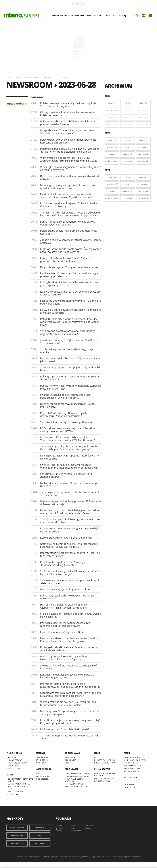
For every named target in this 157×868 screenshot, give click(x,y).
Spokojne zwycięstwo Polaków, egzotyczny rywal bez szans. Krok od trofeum (70, 521)
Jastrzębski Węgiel (74, 784)
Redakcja (40, 828)
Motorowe (130, 777)
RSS (40, 836)
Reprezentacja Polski (105, 760)
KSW (67, 763)
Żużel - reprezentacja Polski (17, 788)
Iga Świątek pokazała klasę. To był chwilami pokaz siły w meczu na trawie (70, 293)
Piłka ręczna (102, 769)
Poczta (89, 828)
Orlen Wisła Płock (104, 778)
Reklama (40, 843)
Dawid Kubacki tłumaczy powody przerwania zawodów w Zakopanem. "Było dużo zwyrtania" (67, 196)
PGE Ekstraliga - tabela (18, 784)
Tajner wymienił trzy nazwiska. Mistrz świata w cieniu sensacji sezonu (70, 494)
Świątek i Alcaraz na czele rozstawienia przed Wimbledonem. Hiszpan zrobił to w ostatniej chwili (69, 466)
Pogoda (59, 825)
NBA (38, 773)
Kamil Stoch (42, 760)
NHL (96, 757)
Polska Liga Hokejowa (105, 763)
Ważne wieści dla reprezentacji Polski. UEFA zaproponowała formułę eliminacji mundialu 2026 (69, 159)
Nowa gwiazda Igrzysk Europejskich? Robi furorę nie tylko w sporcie (70, 457)
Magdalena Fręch (132, 766)
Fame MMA (70, 757)
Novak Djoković (132, 771)
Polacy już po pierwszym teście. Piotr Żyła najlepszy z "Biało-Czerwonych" (70, 378)
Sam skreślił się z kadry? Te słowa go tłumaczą (66, 422)
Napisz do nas (17, 828)
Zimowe (40, 753)
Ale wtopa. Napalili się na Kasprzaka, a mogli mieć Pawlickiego (69, 667)
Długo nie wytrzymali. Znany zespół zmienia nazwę (69, 267)
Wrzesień (143, 154)
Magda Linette (131, 763)
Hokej (98, 753)
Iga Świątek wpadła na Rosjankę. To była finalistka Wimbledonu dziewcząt (68, 205)
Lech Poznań (13, 766)
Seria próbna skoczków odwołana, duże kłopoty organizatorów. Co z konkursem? (67, 332)
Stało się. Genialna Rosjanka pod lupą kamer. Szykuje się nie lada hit (71, 615)
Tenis (107, 15)
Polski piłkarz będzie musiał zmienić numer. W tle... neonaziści (69, 232)
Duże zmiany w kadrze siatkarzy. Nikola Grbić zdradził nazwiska (71, 178)
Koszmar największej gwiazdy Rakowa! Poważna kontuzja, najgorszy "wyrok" (67, 676)
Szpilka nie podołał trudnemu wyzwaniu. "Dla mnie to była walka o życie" (71, 302)
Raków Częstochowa (17, 763)
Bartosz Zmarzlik (15, 791)
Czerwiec (143, 147)
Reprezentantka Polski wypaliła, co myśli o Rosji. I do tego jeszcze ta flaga (70, 554)
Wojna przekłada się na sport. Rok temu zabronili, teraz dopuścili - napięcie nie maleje (69, 703)
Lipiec (112, 154)
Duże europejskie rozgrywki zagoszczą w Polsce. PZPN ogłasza (68, 405)
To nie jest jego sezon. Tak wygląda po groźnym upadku (67, 351)
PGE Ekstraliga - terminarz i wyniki (20, 780)
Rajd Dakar (129, 784)
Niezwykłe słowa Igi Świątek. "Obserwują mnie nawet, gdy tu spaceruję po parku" (70, 284)
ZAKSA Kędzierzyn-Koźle (77, 787)
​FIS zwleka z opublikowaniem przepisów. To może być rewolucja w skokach (71, 311)
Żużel (10, 775)
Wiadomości (17, 104)
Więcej (123, 15)
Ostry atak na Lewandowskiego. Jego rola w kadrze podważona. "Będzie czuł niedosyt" (69, 545)
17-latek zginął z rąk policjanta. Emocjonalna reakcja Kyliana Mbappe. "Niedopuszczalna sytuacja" (70, 448)
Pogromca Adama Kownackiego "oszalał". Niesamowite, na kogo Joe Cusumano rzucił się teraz (70, 685)
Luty (127, 103)
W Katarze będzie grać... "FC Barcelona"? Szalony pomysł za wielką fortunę (68, 123)
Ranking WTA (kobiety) (134, 757)
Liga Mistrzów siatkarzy (77, 773)
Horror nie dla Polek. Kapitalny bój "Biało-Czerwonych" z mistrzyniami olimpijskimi (64, 606)
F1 (115, 15)
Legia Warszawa (14, 760)
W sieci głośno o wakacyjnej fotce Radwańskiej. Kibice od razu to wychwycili (71, 168)
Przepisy (89, 825)
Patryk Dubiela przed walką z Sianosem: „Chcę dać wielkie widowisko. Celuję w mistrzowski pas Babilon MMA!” (70, 322)
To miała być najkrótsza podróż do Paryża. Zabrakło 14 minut (70, 737)
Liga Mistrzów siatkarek (77, 776)
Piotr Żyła (41, 763)
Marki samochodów (76, 829)
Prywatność (83, 857)
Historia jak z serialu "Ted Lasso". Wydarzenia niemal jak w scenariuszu (70, 360)
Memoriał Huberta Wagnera (74, 780)
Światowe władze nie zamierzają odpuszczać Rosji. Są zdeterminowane (70, 582)
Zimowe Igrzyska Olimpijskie (67, 15)
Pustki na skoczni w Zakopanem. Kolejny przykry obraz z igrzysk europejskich (68, 223)
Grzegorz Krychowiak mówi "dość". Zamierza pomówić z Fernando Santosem (66, 259)
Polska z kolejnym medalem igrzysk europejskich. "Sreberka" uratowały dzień (68, 105)
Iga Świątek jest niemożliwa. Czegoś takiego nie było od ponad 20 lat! (70, 530)
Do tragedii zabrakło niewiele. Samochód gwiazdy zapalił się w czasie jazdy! (68, 649)
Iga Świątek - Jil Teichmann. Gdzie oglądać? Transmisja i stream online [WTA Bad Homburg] (68, 439)
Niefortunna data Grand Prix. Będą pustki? (65, 729)
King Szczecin (42, 779)
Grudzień (143, 161)
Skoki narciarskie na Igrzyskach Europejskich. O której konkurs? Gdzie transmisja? (71, 573)
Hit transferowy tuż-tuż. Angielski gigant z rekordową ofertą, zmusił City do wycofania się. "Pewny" (70, 512)
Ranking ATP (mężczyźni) (135, 760)
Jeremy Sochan (43, 776)
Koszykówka (44, 769)
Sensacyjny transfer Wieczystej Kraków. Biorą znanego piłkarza (66, 475)
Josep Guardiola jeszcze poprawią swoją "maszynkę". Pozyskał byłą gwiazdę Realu (70, 722)
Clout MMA (71, 760)
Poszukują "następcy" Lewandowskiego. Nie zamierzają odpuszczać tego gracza (65, 624)
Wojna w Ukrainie (59, 829)
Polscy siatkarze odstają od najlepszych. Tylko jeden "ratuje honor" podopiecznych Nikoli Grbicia (70, 150)
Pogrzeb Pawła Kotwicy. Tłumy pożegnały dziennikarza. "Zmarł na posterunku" (64, 415)
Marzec (143, 103)
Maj (127, 147)
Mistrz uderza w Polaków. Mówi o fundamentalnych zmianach (70, 484)
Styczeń (112, 103)
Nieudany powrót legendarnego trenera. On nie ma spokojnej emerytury (70, 713)
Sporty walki (73, 753)
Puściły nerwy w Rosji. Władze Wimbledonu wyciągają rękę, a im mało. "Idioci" (71, 387)
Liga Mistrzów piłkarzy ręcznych (106, 774)
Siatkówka (72, 769)
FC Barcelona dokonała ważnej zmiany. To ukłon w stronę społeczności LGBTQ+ (69, 430)
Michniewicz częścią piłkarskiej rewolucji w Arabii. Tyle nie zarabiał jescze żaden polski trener (71, 694)
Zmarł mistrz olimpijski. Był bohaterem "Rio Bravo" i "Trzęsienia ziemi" (70, 342)
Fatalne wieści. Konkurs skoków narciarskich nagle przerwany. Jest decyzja (69, 275)
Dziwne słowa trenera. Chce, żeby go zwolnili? (66, 538)
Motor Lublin (13, 794)
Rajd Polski (129, 787)
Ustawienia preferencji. (69, 857)
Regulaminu (54, 857)
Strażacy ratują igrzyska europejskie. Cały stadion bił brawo (70, 369)
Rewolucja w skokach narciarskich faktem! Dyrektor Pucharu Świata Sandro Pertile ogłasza (70, 640)
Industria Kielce (102, 781)
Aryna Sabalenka (132, 768)
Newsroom (17, 836)
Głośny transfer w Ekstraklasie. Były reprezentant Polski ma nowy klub (68, 114)
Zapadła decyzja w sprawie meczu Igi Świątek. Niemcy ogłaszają (71, 241)
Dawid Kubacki (43, 757)
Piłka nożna (94, 15)
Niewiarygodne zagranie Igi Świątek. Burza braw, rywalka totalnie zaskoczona (68, 187)
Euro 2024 (11, 757)
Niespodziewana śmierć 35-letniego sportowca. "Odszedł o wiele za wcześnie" (67, 132)
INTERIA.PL (103, 857)
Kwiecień (112, 110)
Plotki (73, 825)
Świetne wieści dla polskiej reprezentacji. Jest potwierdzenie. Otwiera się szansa (66, 396)
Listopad (128, 161)
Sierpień (128, 154)
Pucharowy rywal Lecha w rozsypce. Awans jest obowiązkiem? (67, 597)
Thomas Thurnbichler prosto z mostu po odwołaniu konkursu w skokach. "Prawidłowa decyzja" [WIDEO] (70, 214)
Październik (112, 161)
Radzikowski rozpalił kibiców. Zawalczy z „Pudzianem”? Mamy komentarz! (63, 564)
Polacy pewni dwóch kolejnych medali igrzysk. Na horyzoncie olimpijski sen (68, 141)
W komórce (17, 843)
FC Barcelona (13, 768)
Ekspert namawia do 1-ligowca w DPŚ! (62, 632)
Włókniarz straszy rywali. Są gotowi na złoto (65, 589)
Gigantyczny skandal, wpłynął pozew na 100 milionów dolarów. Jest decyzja (71, 503)
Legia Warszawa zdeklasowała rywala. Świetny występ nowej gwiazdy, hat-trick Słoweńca (71, 250)
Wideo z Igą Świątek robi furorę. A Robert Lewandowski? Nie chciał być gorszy (64, 658)
